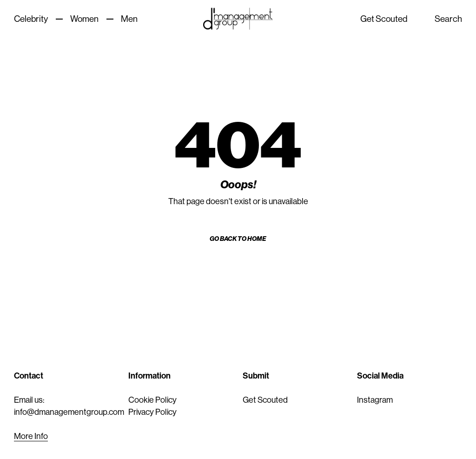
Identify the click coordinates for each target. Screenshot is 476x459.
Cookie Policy (152, 400)
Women (84, 19)
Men (129, 19)
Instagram (375, 400)
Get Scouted (384, 19)
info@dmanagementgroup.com (69, 412)
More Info (31, 436)
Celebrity (31, 19)
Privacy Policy (152, 412)
